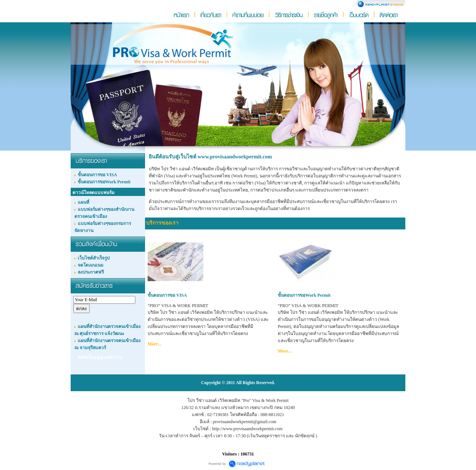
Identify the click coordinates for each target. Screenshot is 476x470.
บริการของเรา (162, 223)
